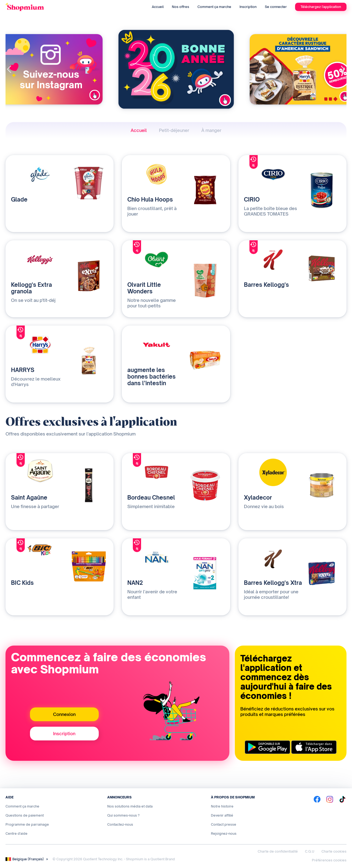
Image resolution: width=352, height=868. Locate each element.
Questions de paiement (25, 815)
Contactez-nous (120, 824)
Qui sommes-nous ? (123, 815)
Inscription (248, 7)
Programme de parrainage (27, 824)
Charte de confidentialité (278, 851)
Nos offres (181, 7)
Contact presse (224, 824)
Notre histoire (222, 806)
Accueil (158, 7)
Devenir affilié (222, 815)
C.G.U (310, 851)
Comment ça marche (214, 7)
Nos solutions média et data (130, 806)
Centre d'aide (16, 833)
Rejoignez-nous (224, 833)
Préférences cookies (329, 860)
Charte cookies (334, 851)
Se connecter (276, 7)
